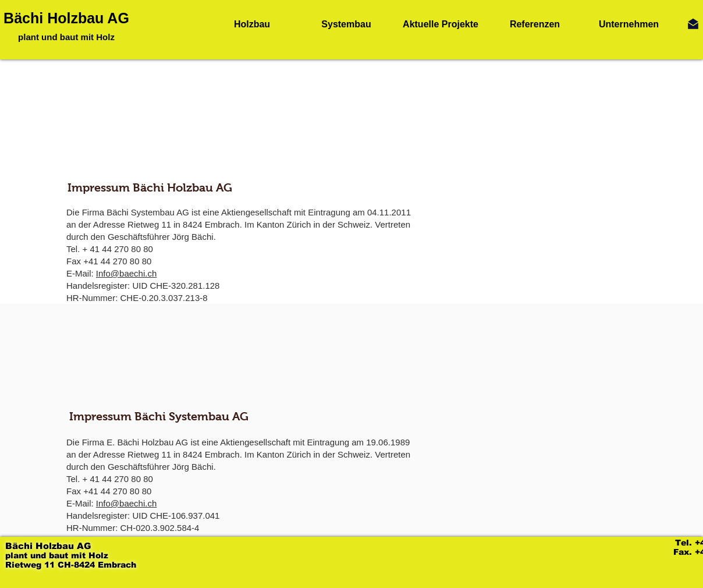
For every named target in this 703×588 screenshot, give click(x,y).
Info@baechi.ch (126, 273)
